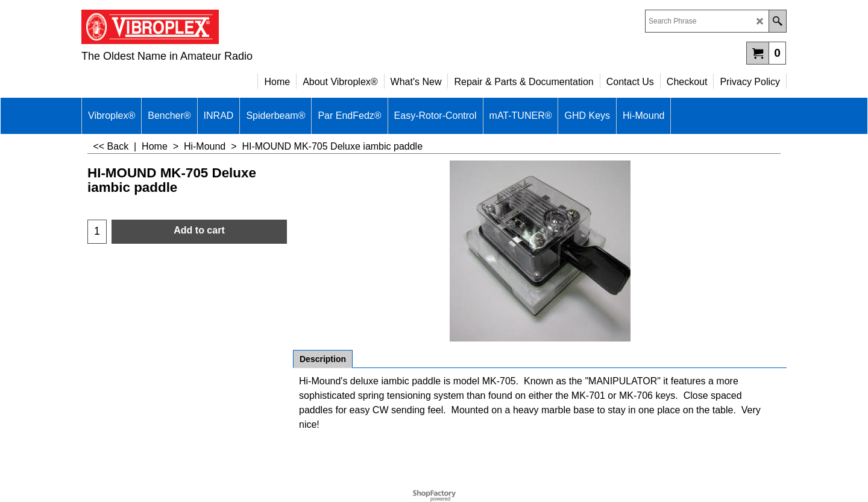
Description (323, 359)
